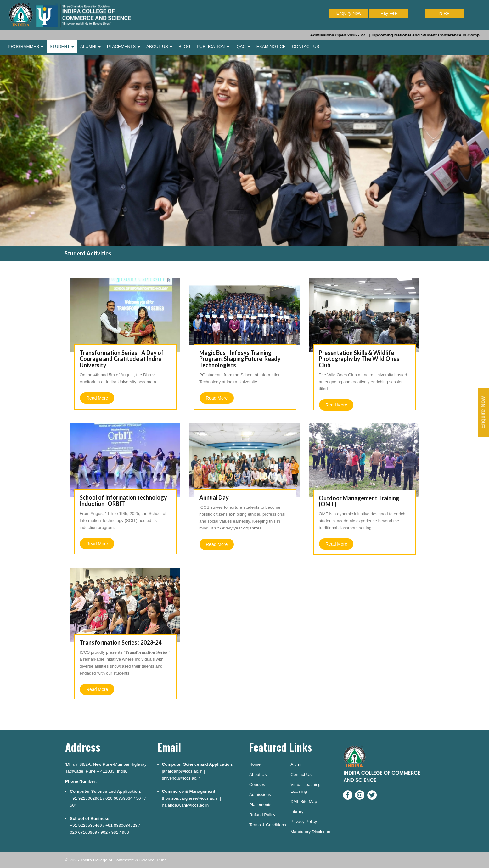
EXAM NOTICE (271, 46)
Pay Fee (389, 13)
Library (297, 812)
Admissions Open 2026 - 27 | (351, 35)
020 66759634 (119, 798)
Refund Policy (262, 815)
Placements (260, 805)
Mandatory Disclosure (311, 832)
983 (125, 832)
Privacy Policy (304, 822)
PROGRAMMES (26, 46)
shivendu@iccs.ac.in (181, 778)
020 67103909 (83, 832)
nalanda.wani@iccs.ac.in (185, 805)
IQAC (243, 46)
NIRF (444, 13)
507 (140, 798)
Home (255, 764)
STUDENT (62, 46)
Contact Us (301, 774)
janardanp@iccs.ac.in (182, 771)
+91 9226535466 (86, 825)
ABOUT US (159, 46)
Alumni (297, 764)
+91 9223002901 (86, 798)
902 (104, 832)
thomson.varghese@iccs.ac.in (190, 798)
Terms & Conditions (268, 825)
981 (115, 832)
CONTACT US (306, 46)
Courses (257, 784)
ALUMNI (90, 46)
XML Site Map (304, 801)
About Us (258, 774)
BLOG (185, 46)
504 (73, 805)
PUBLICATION (213, 46)
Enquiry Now (349, 13)
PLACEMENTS (124, 46)
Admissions (260, 795)
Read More (97, 398)
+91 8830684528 (121, 825)
